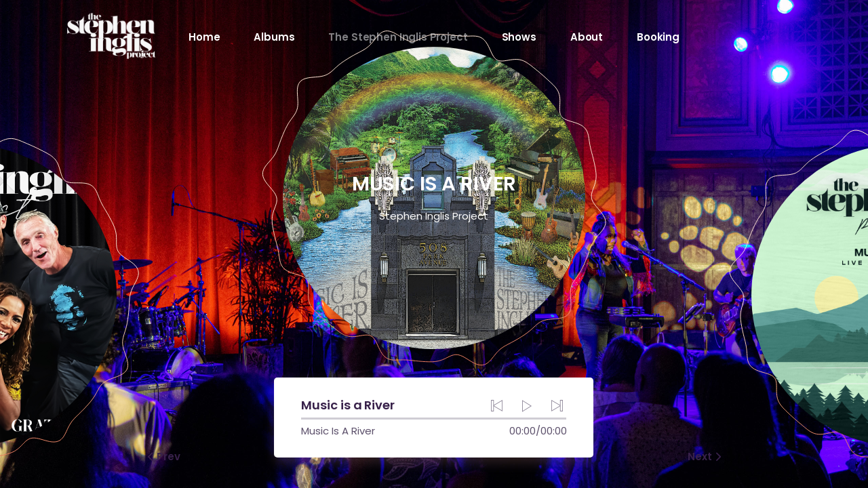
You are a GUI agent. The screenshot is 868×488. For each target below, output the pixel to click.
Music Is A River (338, 431)
